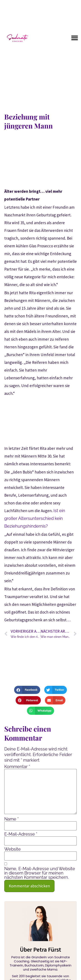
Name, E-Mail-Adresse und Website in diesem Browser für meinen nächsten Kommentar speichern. (40, 873)
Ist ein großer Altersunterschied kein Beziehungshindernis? (35, 518)
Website (13, 849)
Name (11, 819)
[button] (75, 38)
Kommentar (17, 767)
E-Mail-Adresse (21, 834)
